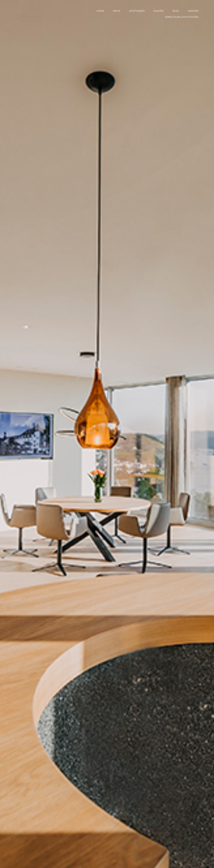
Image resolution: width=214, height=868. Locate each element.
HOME (100, 11)
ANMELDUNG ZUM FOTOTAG (182, 17)
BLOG (176, 11)
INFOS (117, 11)
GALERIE (159, 11)
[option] (107, 434)
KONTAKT (193, 11)
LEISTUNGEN (137, 11)
